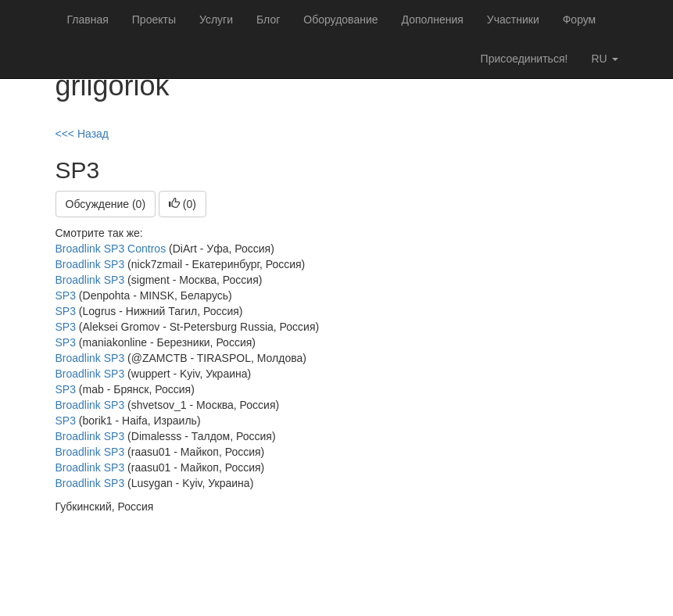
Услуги (216, 20)
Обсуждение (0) (106, 204)
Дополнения (433, 20)
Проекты (154, 20)
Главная (88, 20)
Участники (513, 20)
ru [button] (604, 59)
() (183, 204)
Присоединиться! (524, 59)
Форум (580, 20)
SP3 (66, 295)
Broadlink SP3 (90, 264)
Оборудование (340, 20)
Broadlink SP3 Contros (111, 249)
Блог (268, 20)
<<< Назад (82, 134)
